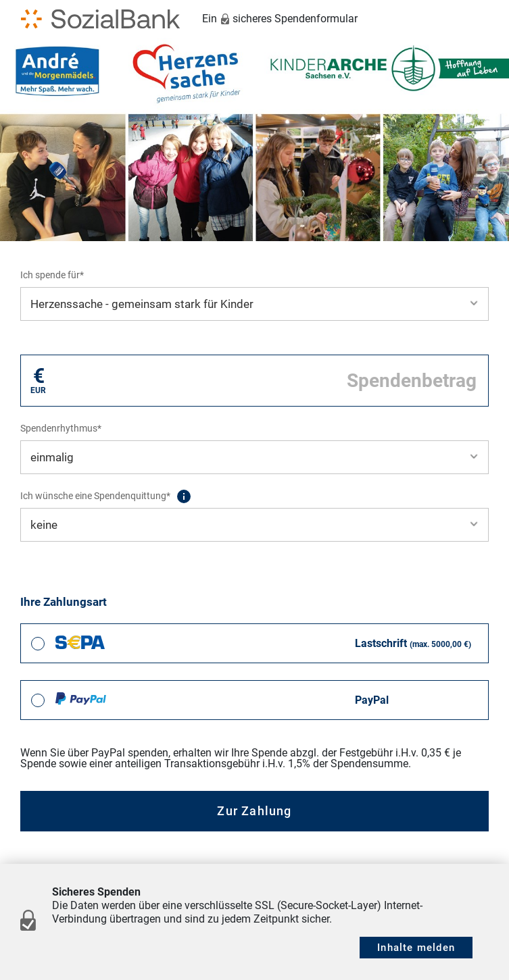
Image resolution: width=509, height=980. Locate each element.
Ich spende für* (52, 275)
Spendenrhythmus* (61, 428)
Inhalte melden (416, 948)
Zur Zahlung (254, 811)
